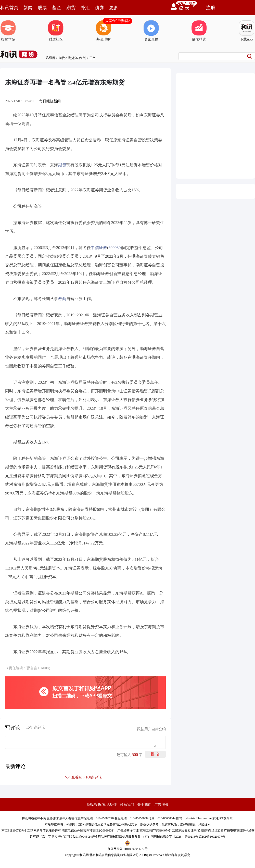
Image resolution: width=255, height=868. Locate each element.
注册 (211, 8)
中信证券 (99, 248)
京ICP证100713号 (13, 830)
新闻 (28, 8)
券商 (62, 299)
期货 (71, 8)
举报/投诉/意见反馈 (102, 805)
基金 (57, 8)
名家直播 (151, 31)
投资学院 (8, 31)
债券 (99, 8)
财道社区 (56, 31)
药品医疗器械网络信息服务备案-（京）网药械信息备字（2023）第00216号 (148, 837)
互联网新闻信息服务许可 (44, 830)
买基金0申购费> (118, 21)
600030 (114, 248)
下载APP (247, 31)
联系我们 (127, 805)
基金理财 (104, 31)
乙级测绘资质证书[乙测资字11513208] (198, 830)
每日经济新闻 (50, 101)
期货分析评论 (77, 58)
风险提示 (205, 824)
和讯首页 (9, 8)
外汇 (85, 8)
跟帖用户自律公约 (151, 729)
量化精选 (199, 31)
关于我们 (144, 805)
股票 (42, 8)
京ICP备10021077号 (212, 837)
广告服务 (161, 805)
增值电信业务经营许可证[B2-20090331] (88, 830)
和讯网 (51, 58)
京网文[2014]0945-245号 (80, 837)
